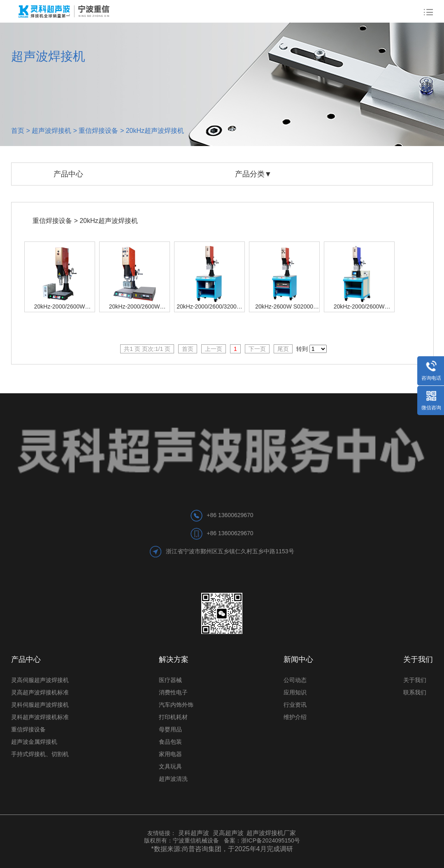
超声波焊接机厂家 (271, 833)
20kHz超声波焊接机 (155, 131)
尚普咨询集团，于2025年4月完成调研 (237, 849)
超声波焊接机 (51, 131)
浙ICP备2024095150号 (271, 840)
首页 (18, 131)
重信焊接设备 (98, 131)
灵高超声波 (228, 833)
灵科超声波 (194, 833)
